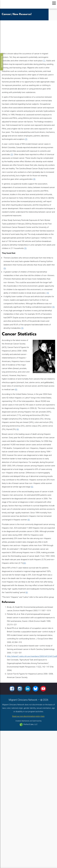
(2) (26, 139)
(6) (16, 389)
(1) (44, 61)
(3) (12, 154)
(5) (25, 248)
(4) (34, 179)
